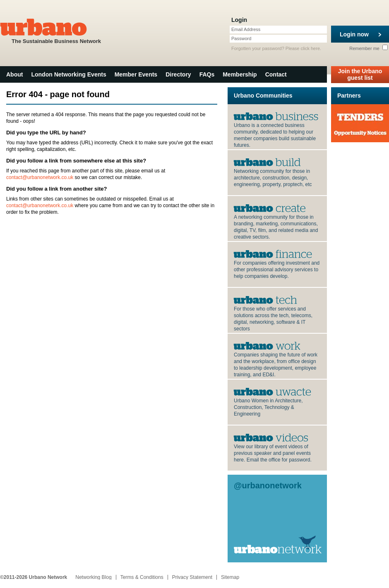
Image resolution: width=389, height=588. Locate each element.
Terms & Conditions (142, 577)
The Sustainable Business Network (56, 30)
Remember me (369, 48)
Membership (240, 74)
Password (241, 38)
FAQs (207, 74)
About (14, 74)
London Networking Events (68, 74)
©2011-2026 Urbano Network (34, 577)
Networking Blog (93, 577)
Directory (178, 74)
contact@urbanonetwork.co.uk (40, 177)
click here (310, 48)
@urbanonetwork (268, 485)
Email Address (246, 29)
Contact (276, 74)
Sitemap (230, 577)
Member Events (136, 74)
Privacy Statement (192, 577)
